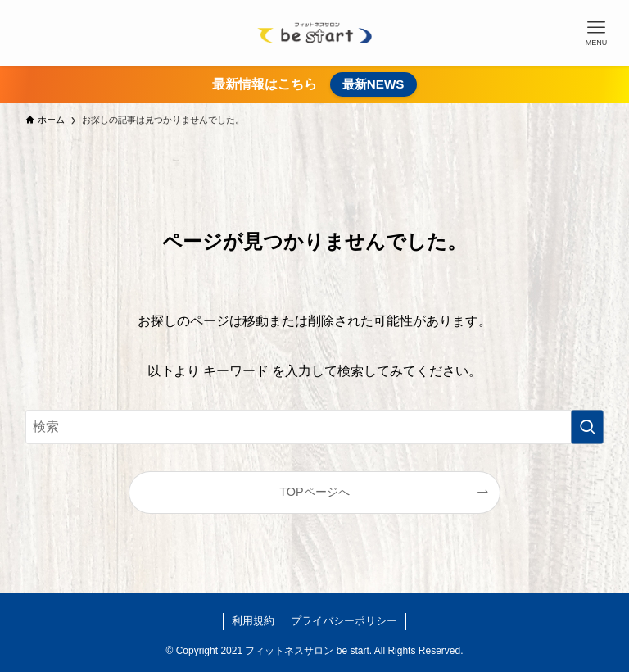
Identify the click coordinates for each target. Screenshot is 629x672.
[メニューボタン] (596, 33)
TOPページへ (314, 492)
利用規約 (253, 621)
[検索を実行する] (587, 427)
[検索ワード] (315, 427)
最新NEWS (373, 84)
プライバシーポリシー (344, 621)
